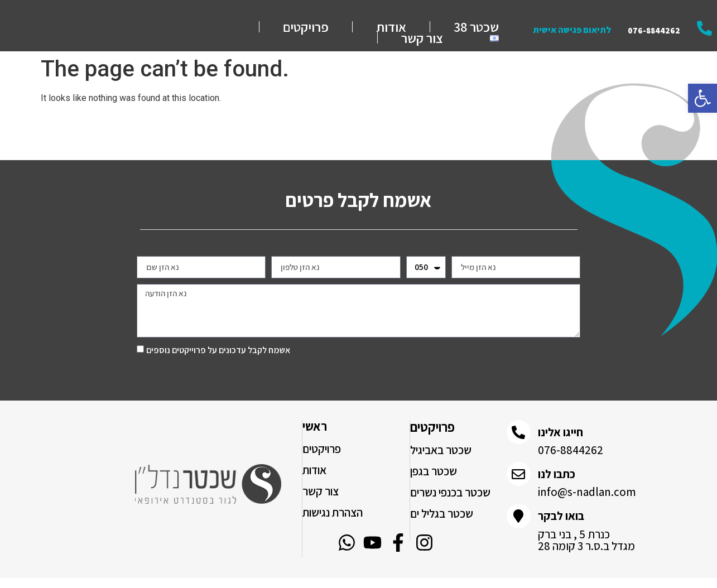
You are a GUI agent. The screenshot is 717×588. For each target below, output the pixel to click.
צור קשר (422, 44)
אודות (391, 32)
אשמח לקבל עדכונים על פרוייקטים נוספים (218, 361)
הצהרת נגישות (333, 523)
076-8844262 (571, 462)
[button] (702, 98)
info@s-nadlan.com (587, 505)
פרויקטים (306, 32)
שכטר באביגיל (441, 461)
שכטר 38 (476, 32)
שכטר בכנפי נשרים (450, 503)
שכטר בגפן (434, 482)
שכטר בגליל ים (442, 524)
